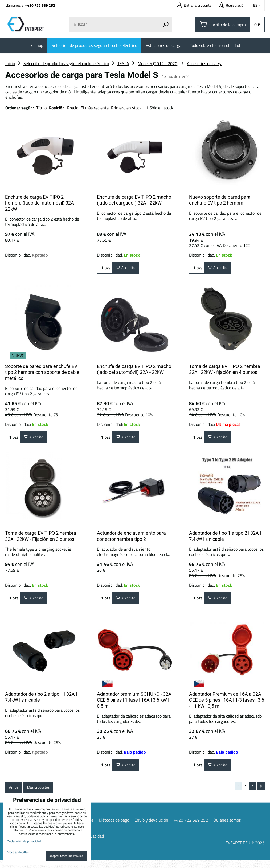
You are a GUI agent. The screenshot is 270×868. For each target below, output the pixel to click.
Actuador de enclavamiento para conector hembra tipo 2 (131, 539)
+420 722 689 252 (40, 5)
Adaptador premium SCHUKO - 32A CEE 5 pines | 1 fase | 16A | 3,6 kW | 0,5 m (134, 705)
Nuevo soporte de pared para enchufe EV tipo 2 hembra (220, 200)
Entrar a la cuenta (194, 5)
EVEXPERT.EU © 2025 (245, 850)
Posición (57, 108)
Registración (232, 5)
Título (41, 108)
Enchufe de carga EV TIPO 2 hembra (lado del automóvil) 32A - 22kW (41, 203)
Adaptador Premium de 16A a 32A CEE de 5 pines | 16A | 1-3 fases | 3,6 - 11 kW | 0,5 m (227, 705)
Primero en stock (126, 108)
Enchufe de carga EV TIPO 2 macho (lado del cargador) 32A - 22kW (134, 200)
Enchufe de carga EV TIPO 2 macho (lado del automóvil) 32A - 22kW (134, 369)
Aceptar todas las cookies (66, 856)
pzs (104, 269)
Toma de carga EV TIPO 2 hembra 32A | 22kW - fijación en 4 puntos (225, 369)
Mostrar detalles (18, 852)
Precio (73, 108)
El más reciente (95, 108)
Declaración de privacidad (24, 841)
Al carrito (128, 269)
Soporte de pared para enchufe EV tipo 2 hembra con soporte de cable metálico (42, 372)
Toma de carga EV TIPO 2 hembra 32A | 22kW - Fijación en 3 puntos (41, 539)
